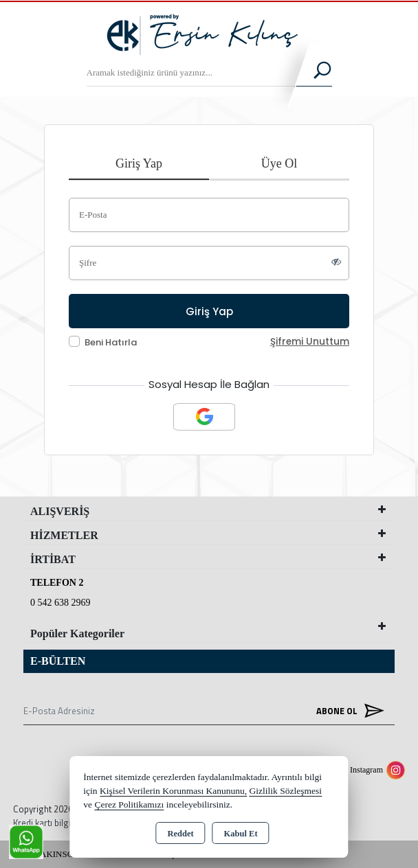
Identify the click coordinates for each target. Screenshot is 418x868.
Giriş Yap (139, 163)
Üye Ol (279, 163)
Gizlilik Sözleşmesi (286, 791)
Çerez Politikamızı (129, 804)
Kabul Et (241, 834)
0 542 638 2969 (60, 603)
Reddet (180, 834)
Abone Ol (347, 710)
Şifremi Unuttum (310, 342)
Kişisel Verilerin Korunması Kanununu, (173, 791)
